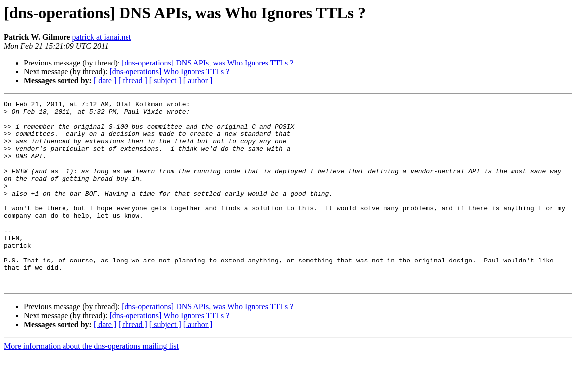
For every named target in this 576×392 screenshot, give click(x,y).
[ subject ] (165, 81)
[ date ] (105, 81)
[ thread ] (133, 81)
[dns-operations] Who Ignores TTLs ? (169, 72)
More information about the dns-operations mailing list (91, 383)
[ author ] (198, 81)
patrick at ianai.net (101, 37)
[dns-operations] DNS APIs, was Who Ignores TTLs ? (207, 63)
